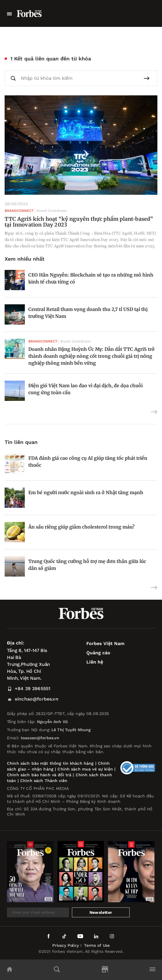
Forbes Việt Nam (105, 643)
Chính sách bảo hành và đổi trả (39, 775)
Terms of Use (97, 945)
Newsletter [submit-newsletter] (101, 912)
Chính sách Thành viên (44, 781)
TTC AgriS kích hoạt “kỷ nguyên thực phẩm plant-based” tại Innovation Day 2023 (79, 222)
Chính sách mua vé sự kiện (86, 769)
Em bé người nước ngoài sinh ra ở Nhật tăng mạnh (86, 492)
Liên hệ (95, 662)
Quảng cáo (98, 653)
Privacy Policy (66, 945)
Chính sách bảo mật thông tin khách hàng (50, 763)
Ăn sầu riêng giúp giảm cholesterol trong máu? (82, 527)
